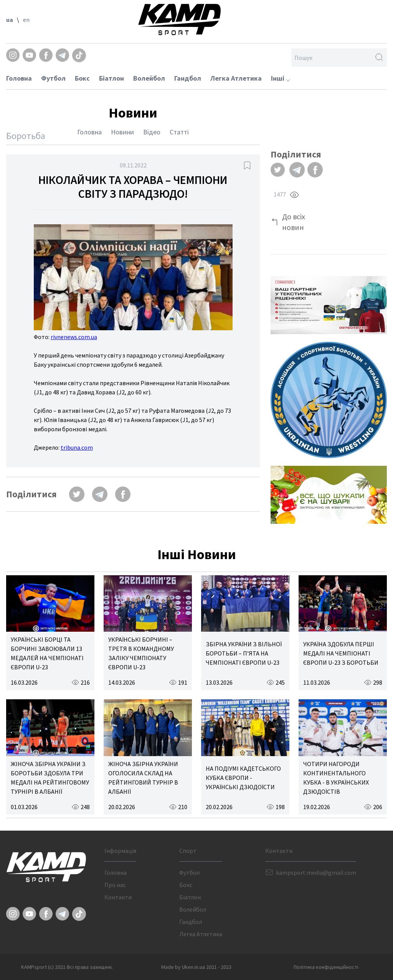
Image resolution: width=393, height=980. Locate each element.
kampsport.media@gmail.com (316, 872)
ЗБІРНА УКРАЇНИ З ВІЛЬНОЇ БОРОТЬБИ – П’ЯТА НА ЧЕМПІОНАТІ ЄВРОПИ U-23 (244, 653)
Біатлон (111, 78)
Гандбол (188, 78)
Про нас (115, 885)
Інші (281, 78)
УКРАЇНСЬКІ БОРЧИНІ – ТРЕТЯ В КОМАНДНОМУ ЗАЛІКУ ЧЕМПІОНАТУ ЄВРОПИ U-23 (141, 653)
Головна (19, 78)
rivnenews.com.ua (74, 337)
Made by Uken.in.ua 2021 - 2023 (196, 967)
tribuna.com (77, 447)
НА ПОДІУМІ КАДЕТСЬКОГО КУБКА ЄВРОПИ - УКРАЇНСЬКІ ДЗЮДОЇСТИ (243, 778)
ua (10, 20)
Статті (179, 132)
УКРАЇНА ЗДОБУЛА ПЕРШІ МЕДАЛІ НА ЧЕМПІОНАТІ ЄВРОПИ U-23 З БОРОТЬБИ (341, 653)
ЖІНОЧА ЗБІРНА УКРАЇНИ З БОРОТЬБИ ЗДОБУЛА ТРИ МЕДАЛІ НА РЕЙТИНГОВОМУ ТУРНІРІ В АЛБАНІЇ (50, 778)
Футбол (53, 78)
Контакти (118, 897)
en (26, 20)
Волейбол (149, 78)
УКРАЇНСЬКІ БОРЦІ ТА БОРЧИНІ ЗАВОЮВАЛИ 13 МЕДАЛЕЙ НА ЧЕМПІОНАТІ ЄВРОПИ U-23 (47, 653)
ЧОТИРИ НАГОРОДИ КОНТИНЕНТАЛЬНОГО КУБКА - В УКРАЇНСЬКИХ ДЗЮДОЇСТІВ (336, 778)
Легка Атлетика (236, 78)
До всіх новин (294, 222)
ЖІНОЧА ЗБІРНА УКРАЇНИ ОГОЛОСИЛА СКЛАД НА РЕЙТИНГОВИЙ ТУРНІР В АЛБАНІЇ (143, 778)
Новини (122, 132)
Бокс (82, 78)
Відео (152, 132)
